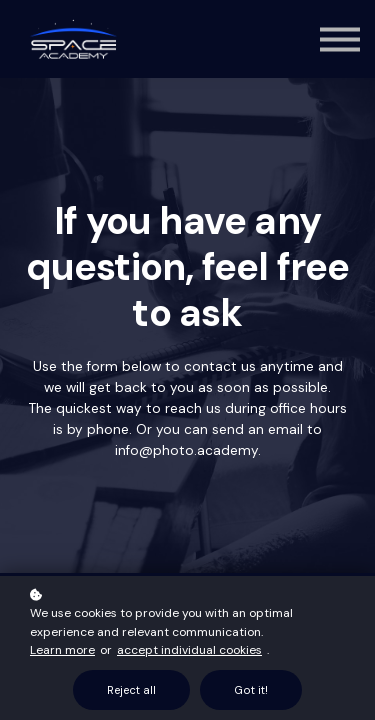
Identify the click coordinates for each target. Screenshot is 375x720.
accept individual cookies (189, 650)
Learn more (62, 650)
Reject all (131, 690)
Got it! (251, 690)
